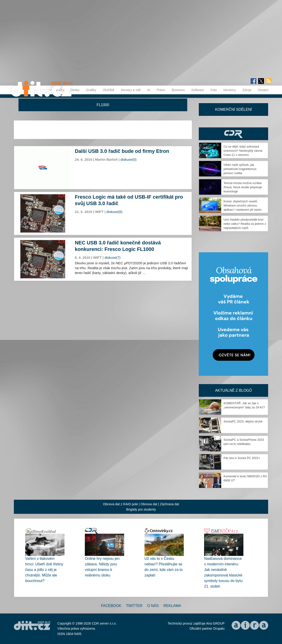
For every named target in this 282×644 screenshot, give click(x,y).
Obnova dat (149, 504)
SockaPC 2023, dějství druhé (243, 421)
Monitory (230, 90)
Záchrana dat (170, 504)
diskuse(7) (112, 257)
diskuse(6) (115, 212)
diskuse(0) (128, 159)
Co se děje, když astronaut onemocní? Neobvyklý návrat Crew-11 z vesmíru (243, 151)
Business (178, 90)
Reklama (172, 606)
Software (198, 90)
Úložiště (108, 90)
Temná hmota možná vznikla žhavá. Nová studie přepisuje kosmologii (243, 187)
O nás (153, 606)
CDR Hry (233, 134)
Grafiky (91, 90)
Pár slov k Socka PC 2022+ (242, 458)
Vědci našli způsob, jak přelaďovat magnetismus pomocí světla (240, 169)
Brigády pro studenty (141, 509)
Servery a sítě (131, 90)
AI (149, 90)
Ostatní (263, 90)
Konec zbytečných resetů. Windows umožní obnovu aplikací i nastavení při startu (243, 205)
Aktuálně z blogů (233, 390)
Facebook (111, 606)
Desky (75, 90)
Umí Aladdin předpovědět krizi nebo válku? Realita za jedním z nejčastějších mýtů (245, 224)
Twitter (134, 606)
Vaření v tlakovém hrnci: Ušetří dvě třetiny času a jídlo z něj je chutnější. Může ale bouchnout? (44, 570)
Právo (161, 90)
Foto (214, 90)
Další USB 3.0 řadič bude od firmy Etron (122, 151)
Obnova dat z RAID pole (121, 504)
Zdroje (247, 90)
